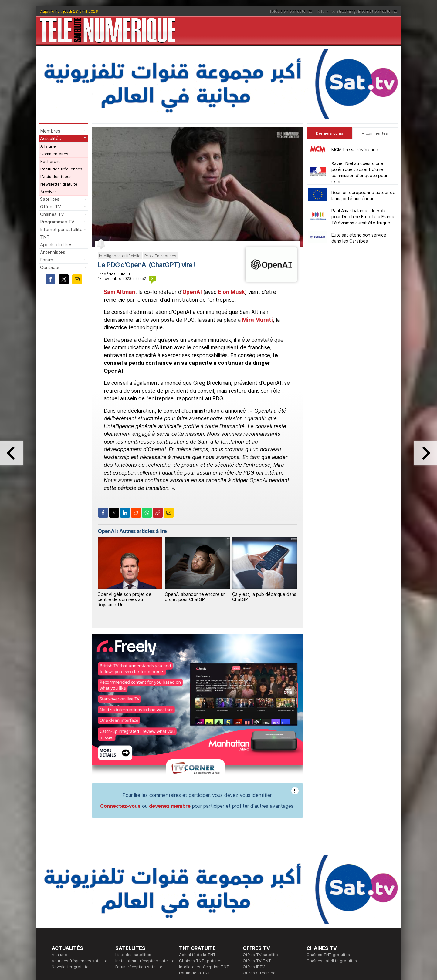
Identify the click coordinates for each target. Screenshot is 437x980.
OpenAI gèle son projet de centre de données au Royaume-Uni (124, 599)
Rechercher (51, 161)
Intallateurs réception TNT (204, 967)
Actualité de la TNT (197, 955)
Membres (50, 131)
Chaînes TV (52, 214)
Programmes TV (57, 222)
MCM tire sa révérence (355, 150)
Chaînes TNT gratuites (201, 961)
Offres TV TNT (257, 961)
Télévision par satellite (291, 11)
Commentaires (54, 154)
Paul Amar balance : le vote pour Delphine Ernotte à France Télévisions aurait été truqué (363, 217)
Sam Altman (120, 292)
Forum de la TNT (195, 973)
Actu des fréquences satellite (80, 961)
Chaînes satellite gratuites (332, 961)
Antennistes (53, 252)
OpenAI (192, 292)
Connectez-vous (120, 806)
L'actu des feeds (56, 176)
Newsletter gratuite (59, 184)
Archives (49, 192)
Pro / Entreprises (160, 256)
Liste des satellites (133, 955)
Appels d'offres (56, 245)
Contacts (50, 267)
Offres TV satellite (260, 955)
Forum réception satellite (139, 967)
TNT (319, 11)
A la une (48, 146)
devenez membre (170, 806)
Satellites (50, 199)
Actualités (51, 138)
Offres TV (51, 207)
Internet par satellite (378, 11)
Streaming (346, 11)
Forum (47, 260)
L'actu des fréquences (61, 169)
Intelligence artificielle (120, 256)
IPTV (330, 11)
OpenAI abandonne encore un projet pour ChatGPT (195, 597)
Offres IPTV (254, 967)
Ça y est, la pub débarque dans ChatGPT (264, 597)
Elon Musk (231, 292)
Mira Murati (257, 320)
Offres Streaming (259, 973)
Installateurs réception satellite (145, 961)
